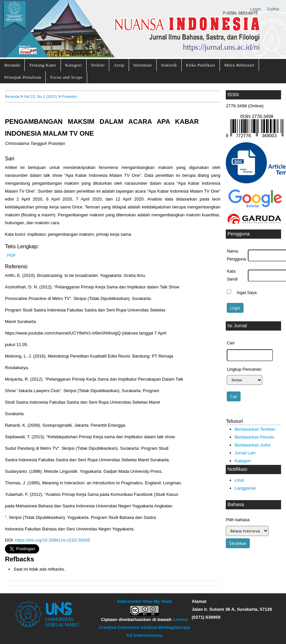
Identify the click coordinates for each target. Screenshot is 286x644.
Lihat (239, 480)
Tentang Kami (43, 65)
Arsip (119, 65)
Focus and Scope (66, 77)
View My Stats (157, 601)
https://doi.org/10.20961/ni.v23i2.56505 (53, 540)
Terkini (98, 65)
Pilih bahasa (238, 520)
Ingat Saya (247, 292)
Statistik (169, 65)
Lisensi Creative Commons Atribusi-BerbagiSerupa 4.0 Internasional (145, 627)
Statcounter (129, 601)
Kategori (74, 65)
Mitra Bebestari (239, 65)
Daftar (273, 9)
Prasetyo (69, 96)
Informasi (143, 65)
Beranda (12, 65)
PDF (12, 255)
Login (256, 9)
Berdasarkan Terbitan (255, 429)
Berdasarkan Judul (253, 445)
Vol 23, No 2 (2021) (41, 96)
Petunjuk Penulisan (23, 77)
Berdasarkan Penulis (254, 437)
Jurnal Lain (245, 453)
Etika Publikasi (201, 65)
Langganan (245, 488)
